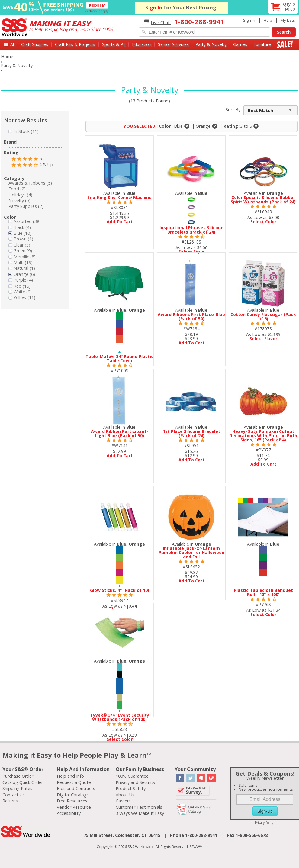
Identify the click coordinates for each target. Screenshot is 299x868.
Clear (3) (19, 245)
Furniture (262, 44)
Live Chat (158, 22)
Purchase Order (18, 776)
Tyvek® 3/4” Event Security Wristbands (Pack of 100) (120, 717)
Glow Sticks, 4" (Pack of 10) (120, 590)
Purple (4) (21, 280)
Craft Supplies (35, 44)
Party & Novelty (211, 44)
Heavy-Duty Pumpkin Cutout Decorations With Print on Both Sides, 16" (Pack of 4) (263, 436)
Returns (10, 801)
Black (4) (20, 227)
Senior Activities (173, 44)
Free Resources (72, 801)
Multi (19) (21, 262)
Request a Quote (74, 782)
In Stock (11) (24, 131)
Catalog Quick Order (23, 782)
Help (268, 20)
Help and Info (70, 776)
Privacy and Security (135, 782)
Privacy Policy (264, 823)
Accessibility (69, 813)
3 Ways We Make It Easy (140, 813)
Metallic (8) (22, 257)
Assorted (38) (25, 221)
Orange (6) (22, 274)
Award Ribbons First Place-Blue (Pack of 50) (191, 316)
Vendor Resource (74, 807)
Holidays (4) (20, 195)
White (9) (20, 292)
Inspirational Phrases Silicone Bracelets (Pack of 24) (191, 230)
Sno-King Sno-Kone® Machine (119, 197)
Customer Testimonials (139, 807)
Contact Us (14, 795)
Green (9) (20, 251)
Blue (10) (20, 233)
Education (142, 44)
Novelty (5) (19, 200)
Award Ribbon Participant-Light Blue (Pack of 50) (120, 433)
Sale (285, 44)
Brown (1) (21, 239)
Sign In (154, 7)
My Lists (288, 20)
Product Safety (131, 788)
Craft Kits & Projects (75, 44)
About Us (125, 795)
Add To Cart (120, 222)
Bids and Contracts (76, 788)
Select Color (263, 222)
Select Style (191, 252)
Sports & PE (114, 44)
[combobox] (271, 110)
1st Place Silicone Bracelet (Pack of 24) (191, 433)
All (13, 44)
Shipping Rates (17, 788)
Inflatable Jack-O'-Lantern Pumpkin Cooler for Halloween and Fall (191, 552)
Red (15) (19, 286)
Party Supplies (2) (26, 206)
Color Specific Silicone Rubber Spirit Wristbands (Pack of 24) (263, 200)
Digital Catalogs (73, 795)
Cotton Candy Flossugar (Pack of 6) (263, 316)
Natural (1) (22, 268)
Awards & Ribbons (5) (30, 183)
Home (7, 57)
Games (240, 44)
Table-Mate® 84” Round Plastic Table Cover (119, 358)
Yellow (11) (22, 297)
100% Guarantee (132, 776)
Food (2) (17, 189)
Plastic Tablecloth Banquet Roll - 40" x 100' (263, 592)
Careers (123, 801)
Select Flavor (263, 339)
